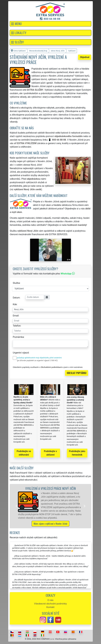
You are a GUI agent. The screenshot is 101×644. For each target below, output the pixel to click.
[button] (51, 24)
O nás (50, 600)
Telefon (17, 326)
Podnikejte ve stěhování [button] (24, 453)
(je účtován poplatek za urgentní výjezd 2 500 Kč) (37, 360)
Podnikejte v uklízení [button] (50, 453)
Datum (16, 298)
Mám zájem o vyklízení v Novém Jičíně (51, 524)
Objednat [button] (85, 57)
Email (16, 316)
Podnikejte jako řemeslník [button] (77, 453)
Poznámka (18, 337)
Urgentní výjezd (21, 353)
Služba (16, 283)
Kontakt (50, 607)
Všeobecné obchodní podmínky (50, 604)
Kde (15, 304)
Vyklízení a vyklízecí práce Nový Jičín (51, 488)
